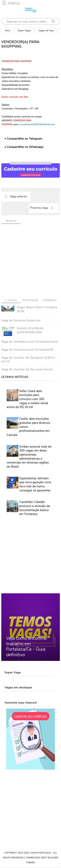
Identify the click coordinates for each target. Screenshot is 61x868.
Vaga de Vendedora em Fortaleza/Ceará (30, 342)
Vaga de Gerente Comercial (21, 321)
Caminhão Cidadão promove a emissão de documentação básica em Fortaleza (35, 509)
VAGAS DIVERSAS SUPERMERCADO (30, 331)
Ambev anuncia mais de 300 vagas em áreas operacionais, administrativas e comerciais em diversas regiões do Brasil (29, 457)
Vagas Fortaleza (41, 853)
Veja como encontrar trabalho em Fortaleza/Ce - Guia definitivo (27, 647)
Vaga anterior (19, 197)
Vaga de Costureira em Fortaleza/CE (27, 350)
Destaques (30, 301)
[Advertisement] (30, 263)
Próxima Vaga (39, 208)
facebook (11, 221)
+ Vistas (11, 301)
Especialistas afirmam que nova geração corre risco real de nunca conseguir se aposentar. (35, 485)
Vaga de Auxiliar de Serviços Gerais (27, 370)
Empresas (50, 301)
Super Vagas (24, 31)
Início (8, 31)
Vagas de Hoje (46, 31)
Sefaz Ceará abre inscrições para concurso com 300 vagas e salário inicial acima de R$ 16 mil (27, 400)
